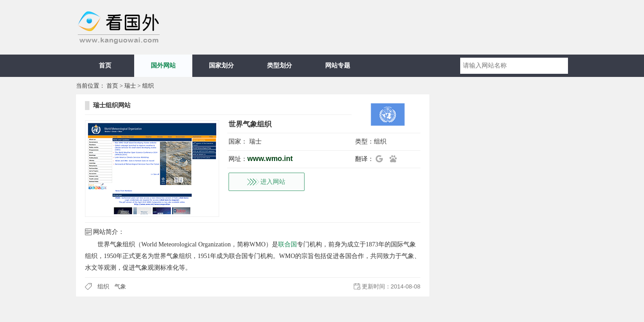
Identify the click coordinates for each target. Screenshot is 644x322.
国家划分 (221, 66)
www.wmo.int (270, 159)
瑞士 (130, 86)
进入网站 (273, 182)
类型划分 (280, 66)
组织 (148, 86)
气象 (120, 286)
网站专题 (338, 66)
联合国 (288, 244)
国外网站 (163, 66)
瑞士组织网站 (112, 105)
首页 (105, 66)
